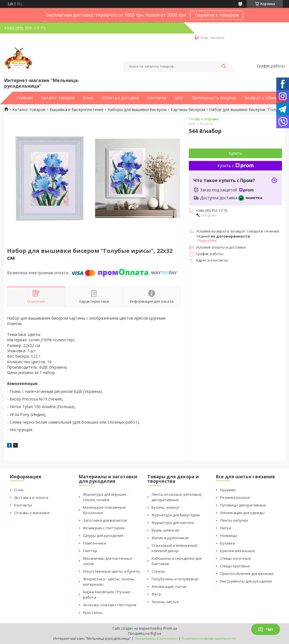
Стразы (158, 571)
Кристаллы (93, 612)
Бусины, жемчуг (166, 507)
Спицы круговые (235, 566)
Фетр (156, 594)
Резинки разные (235, 497)
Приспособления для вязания (247, 574)
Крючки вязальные (238, 551)
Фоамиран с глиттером (104, 528)
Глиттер (90, 551)
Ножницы (229, 535)
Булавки (228, 543)
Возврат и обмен (261, 98)
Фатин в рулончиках (170, 538)
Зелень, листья (165, 602)
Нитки (226, 528)
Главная (25, 98)
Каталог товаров (58, 98)
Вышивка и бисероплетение (77, 110)
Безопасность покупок (214, 98)
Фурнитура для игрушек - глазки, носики (106, 497)
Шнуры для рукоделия (103, 535)
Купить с (236, 166)
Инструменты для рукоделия (246, 581)
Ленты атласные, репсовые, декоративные (177, 497)
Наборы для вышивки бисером (137, 110)
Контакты (157, 98)
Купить (235, 153)
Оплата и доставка (121, 98)
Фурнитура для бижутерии (176, 515)
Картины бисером (188, 110)
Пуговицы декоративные (243, 505)
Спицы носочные (236, 558)
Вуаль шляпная (165, 530)
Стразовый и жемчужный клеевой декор (174, 548)
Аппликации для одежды (242, 513)
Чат (266, 629)
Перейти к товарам (217, 15)
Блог (179, 98)
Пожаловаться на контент (156, 639)
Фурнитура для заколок (173, 523)
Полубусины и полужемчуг (175, 579)
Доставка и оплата (31, 497)
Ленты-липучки (234, 520)
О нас (88, 98)
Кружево (228, 490)
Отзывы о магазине (32, 513)
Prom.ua (170, 628)
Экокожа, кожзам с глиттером (110, 605)
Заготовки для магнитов (105, 520)
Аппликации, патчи (169, 587)
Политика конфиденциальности (209, 639)
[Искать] (224, 67)
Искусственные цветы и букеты (112, 571)
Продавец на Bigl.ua (145, 633)
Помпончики (94, 543)
